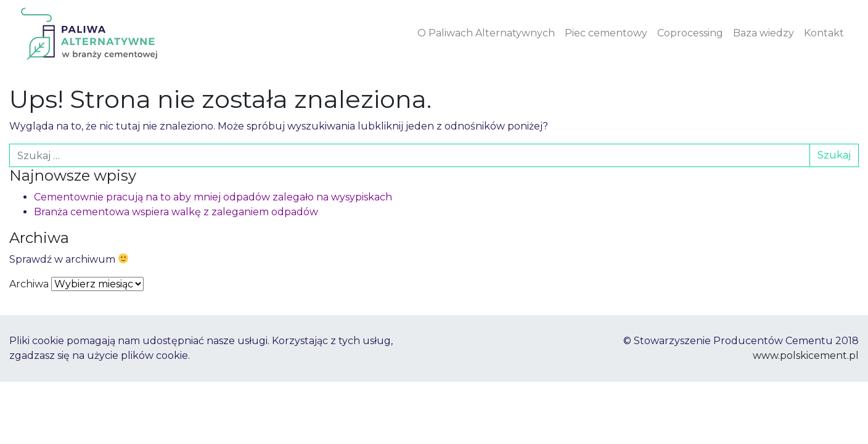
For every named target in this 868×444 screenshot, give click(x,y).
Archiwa (29, 284)
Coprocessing (690, 33)
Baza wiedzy (764, 33)
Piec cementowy (606, 33)
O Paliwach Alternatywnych (486, 33)
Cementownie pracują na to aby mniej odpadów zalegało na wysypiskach (213, 197)
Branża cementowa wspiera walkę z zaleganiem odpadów (176, 212)
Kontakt (824, 33)
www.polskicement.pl (806, 356)
